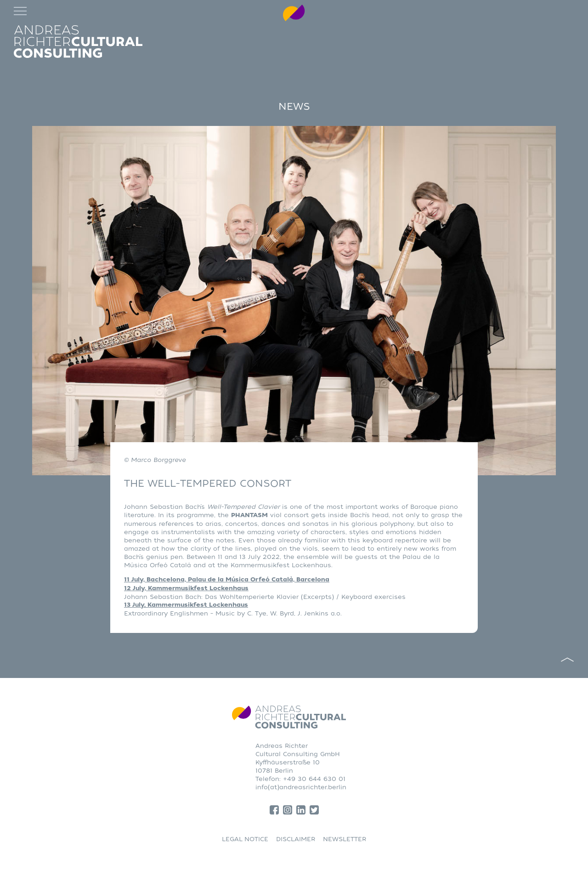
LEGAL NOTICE (245, 839)
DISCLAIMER (296, 839)
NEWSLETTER (345, 839)
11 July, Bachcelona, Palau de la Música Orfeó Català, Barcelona (227, 580)
